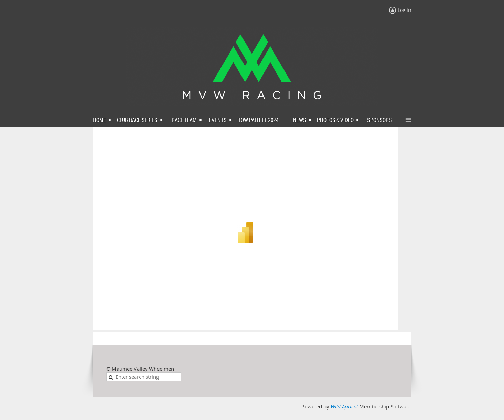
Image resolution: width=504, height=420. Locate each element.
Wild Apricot (344, 407)
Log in (404, 10)
